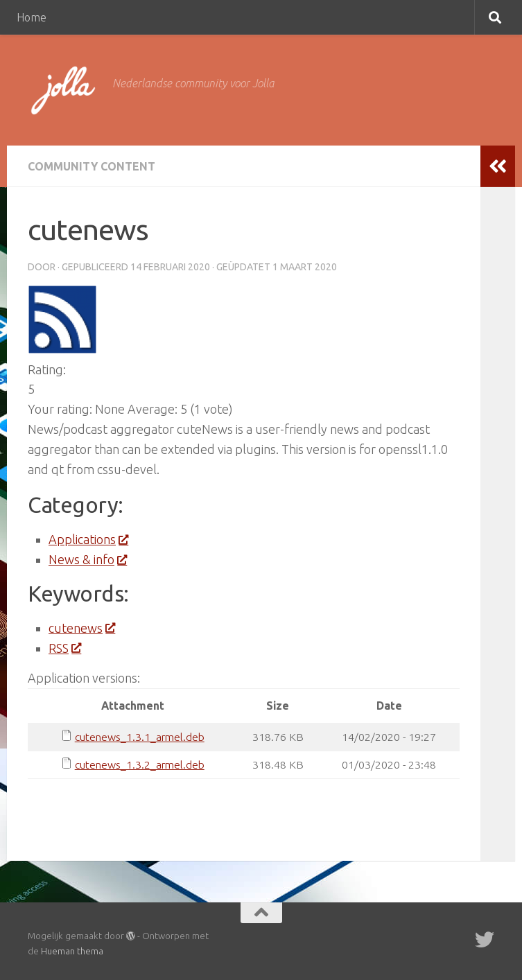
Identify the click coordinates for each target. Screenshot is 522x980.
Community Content (92, 166)
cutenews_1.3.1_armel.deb (140, 737)
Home (32, 17)
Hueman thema (72, 951)
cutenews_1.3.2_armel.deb (140, 764)
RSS (64, 648)
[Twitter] (485, 940)
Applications (88, 539)
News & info (87, 559)
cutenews (81, 628)
